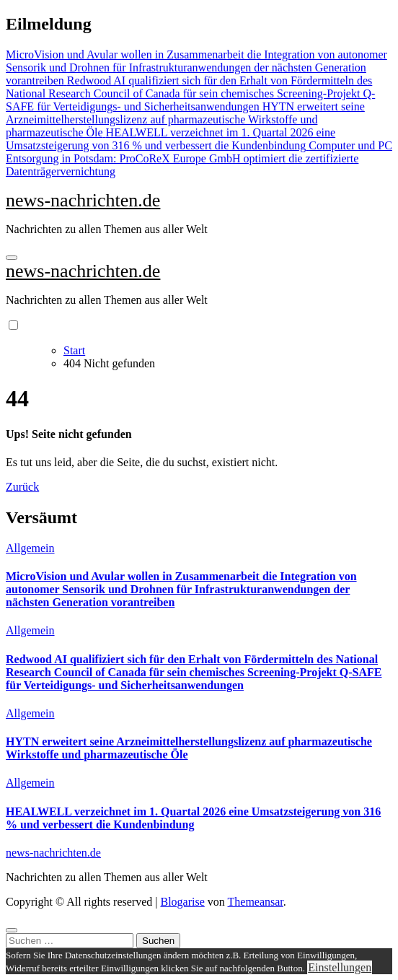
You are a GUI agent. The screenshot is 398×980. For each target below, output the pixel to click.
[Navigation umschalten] (12, 258)
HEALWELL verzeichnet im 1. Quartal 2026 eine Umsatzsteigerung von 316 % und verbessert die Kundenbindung (193, 818)
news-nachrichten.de (83, 200)
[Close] (12, 930)
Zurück (22, 487)
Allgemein (30, 548)
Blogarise (182, 902)
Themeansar (256, 902)
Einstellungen (340, 967)
